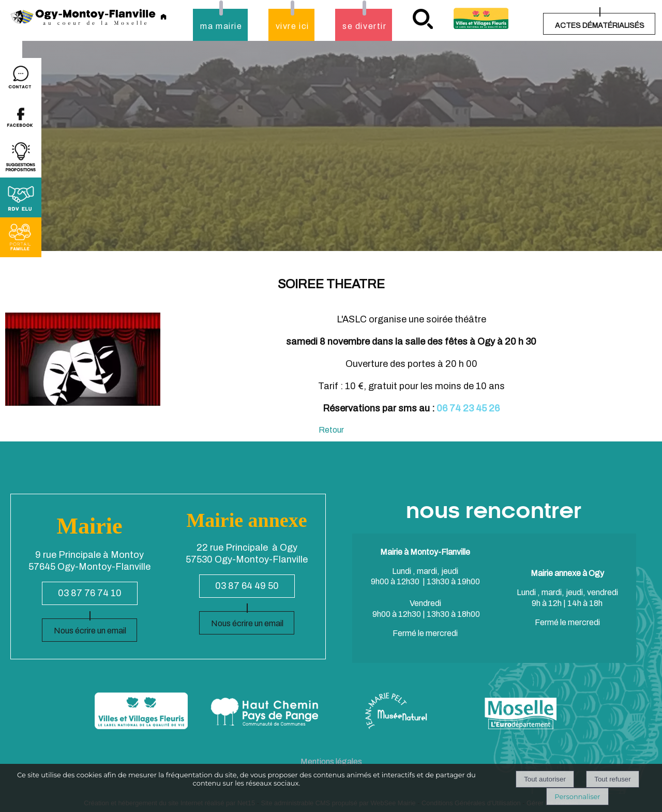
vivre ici (292, 26)
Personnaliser (577, 796)
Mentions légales (331, 762)
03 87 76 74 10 (90, 593)
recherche (423, 19)
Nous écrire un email (90, 631)
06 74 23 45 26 (468, 408)
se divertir (365, 26)
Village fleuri (481, 18)
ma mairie (221, 26)
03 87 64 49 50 (247, 586)
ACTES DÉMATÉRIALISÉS (600, 26)
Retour (331, 430)
